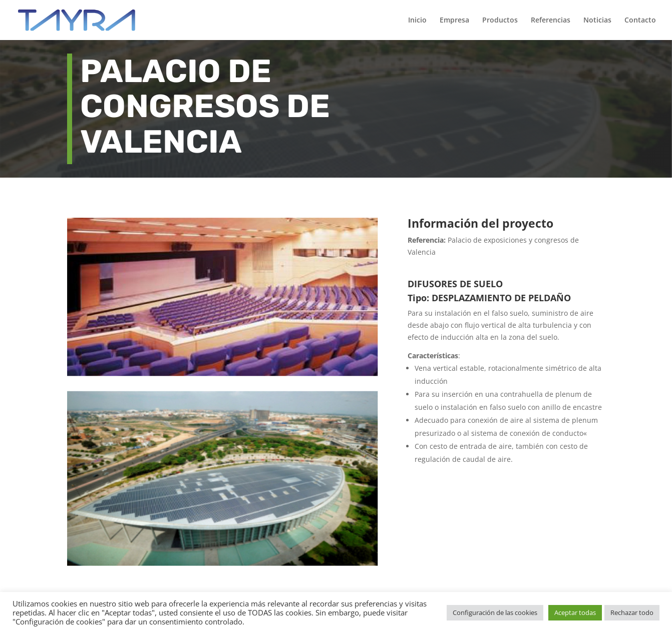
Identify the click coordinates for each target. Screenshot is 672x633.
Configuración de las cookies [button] (495, 612)
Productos (500, 21)
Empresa (454, 21)
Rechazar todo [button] (632, 612)
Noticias (597, 21)
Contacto (640, 21)
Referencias (551, 21)
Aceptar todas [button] (575, 612)
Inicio (417, 21)
